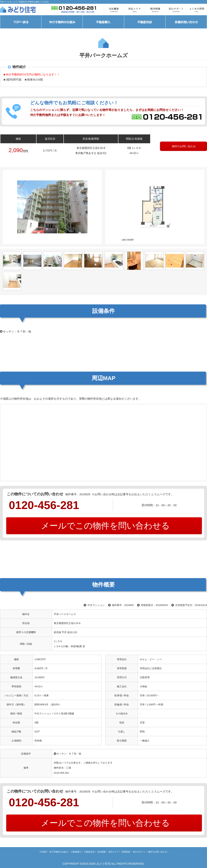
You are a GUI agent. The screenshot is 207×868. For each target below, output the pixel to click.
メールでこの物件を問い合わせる (104, 526)
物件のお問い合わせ (183, 146)
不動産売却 (89, 852)
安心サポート (139, 852)
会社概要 (101, 852)
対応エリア (114, 852)
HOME (43, 852)
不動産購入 (76, 852)
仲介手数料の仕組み (59, 852)
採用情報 (126, 852)
